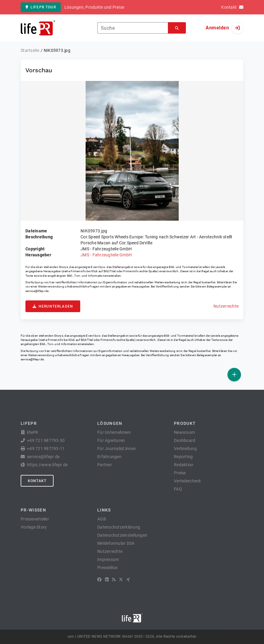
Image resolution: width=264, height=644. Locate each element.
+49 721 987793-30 (46, 440)
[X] (121, 580)
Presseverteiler (35, 519)
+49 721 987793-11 (46, 449)
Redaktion (184, 465)
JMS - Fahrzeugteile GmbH (106, 255)
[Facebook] (99, 580)
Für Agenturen (111, 440)
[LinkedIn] (107, 580)
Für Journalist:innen (117, 449)
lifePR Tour (41, 7)
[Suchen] (177, 28)
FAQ (178, 489)
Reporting (183, 457)
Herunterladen (53, 306)
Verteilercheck (188, 481)
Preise (180, 473)
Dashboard (185, 440)
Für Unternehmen (114, 432)
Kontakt (37, 481)
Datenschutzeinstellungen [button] (122, 535)
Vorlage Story (34, 527)
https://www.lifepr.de (47, 465)
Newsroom (184, 432)
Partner (105, 465)
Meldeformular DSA (116, 543)
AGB (102, 519)
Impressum (108, 559)
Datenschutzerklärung (119, 527)
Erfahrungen (109, 457)
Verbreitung (185, 449)
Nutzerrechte (226, 306)
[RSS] (114, 580)
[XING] (128, 580)
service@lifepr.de (37, 291)
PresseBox (107, 568)
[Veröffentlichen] (234, 375)
